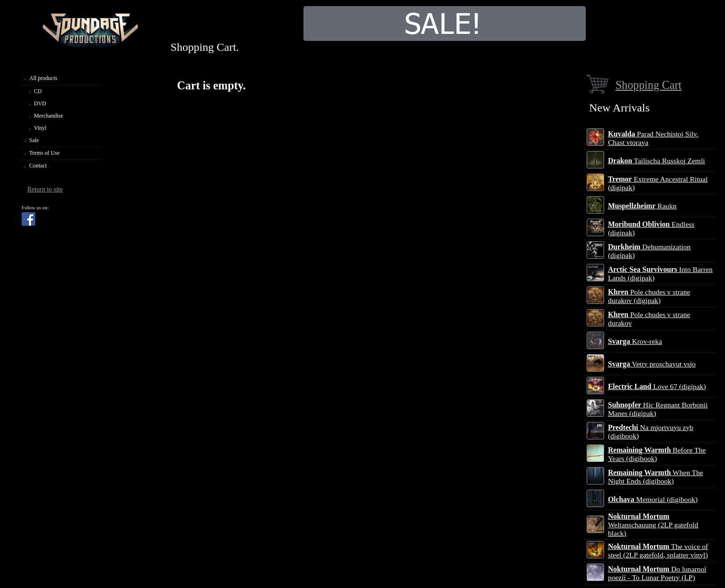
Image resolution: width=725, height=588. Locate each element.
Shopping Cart (649, 85)
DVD (40, 103)
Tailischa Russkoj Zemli (656, 161)
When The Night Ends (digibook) (655, 477)
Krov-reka (635, 341)
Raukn (642, 206)
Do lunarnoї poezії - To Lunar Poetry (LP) (657, 573)
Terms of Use (44, 153)
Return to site (45, 189)
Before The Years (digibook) (657, 454)
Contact (38, 166)
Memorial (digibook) (653, 499)
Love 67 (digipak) (657, 386)
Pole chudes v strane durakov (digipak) (649, 296)
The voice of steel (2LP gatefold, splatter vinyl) (658, 551)
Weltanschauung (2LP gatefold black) (653, 525)
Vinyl (40, 128)
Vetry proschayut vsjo (652, 364)
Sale (34, 140)
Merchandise (48, 116)
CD (38, 91)
